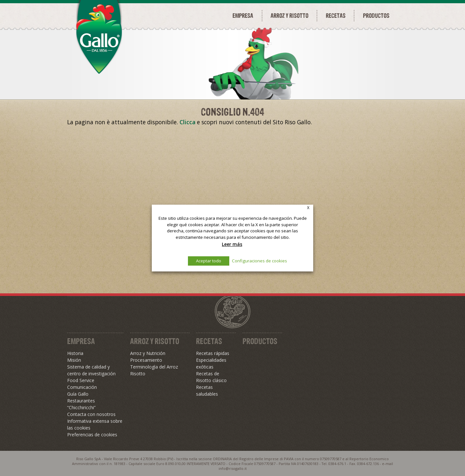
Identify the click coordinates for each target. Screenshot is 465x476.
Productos (376, 15)
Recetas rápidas (213, 353)
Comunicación (82, 387)
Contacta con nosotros (91, 414)
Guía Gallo (78, 394)
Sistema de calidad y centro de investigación (91, 370)
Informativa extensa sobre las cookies (95, 424)
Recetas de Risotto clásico (211, 377)
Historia (75, 353)
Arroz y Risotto (155, 341)
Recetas (336, 15)
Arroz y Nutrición (148, 353)
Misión (74, 360)
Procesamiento (146, 360)
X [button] (308, 208)
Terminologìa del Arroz (154, 367)
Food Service (81, 380)
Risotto (138, 374)
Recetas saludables (207, 390)
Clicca (187, 122)
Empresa (243, 15)
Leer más (232, 244)
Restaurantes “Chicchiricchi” (81, 404)
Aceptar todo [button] (209, 261)
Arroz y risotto (289, 15)
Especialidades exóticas (211, 363)
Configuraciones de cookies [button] (259, 261)
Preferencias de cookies (92, 435)
